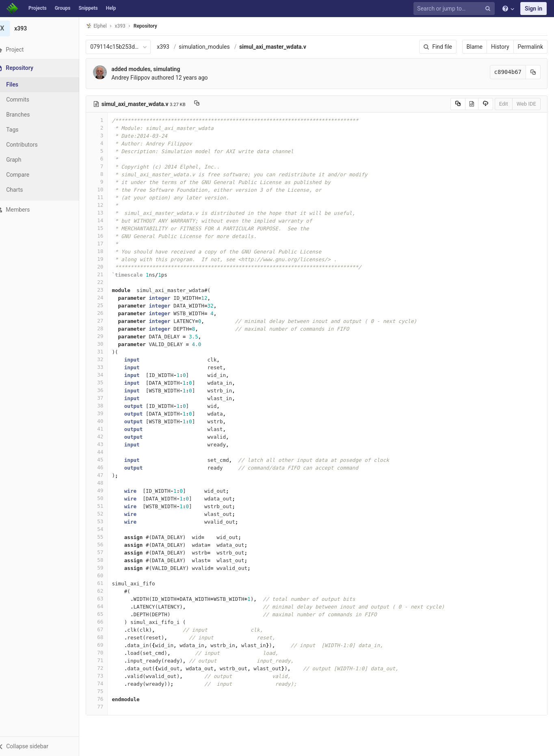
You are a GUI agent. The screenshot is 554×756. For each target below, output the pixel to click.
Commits (28, 100)
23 (107, 290)
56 (107, 545)
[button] (44, 746)
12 (107, 205)
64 (107, 606)
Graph (24, 160)
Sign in (533, 9)
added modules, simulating (156, 69)
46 (107, 467)
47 (107, 475)
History (500, 47)
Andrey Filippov (141, 78)
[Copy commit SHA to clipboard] (533, 72)
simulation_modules (214, 47)
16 (107, 236)
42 (107, 436)
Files (22, 84)
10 (107, 190)
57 (107, 552)
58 (107, 560)
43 (107, 444)
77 (107, 707)
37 (107, 398)
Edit (504, 104)
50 (107, 498)
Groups (63, 8)
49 (107, 491)
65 (107, 614)
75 (107, 691)
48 (107, 483)
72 (107, 668)
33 (107, 367)
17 (107, 244)
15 (107, 228)
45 (107, 460)
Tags (22, 130)
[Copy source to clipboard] (458, 104)
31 (107, 352)
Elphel (106, 26)
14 (107, 220)
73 (107, 676)
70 (107, 653)
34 (107, 375)
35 (107, 382)
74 (107, 683)
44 (107, 452)
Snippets (88, 8)
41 (107, 429)
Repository (156, 26)
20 (107, 267)
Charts (25, 190)
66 (107, 622)
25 (107, 305)
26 (107, 313)
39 (107, 413)
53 (107, 521)
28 (107, 328)
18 (107, 251)
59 (107, 568)
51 (107, 506)
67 (107, 629)
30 (107, 344)
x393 (173, 47)
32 (107, 359)
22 (107, 282)
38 (107, 406)
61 (107, 583)
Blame (475, 47)
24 (107, 298)
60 (107, 575)
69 (107, 645)
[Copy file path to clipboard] (207, 104)
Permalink (530, 47)
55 (107, 537)
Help (111, 8)
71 (107, 660)
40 (107, 421)
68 (107, 637)
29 (107, 336)
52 (107, 514)
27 (107, 321)
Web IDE (526, 104)
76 (107, 699)
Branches (28, 115)
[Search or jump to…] (455, 9)
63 (107, 599)
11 (107, 197)
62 (107, 591)
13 (107, 213)
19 (107, 259)
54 (107, 529)
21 (107, 274)
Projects (38, 8)
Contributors (32, 145)
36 (107, 390)
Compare (28, 175)
